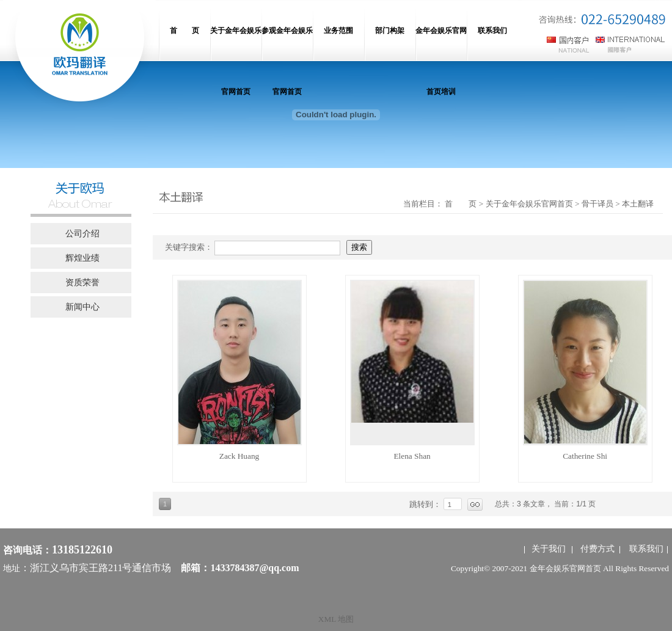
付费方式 (597, 549)
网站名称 (79, 55)
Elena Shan (412, 456)
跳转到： (426, 504)
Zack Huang (239, 456)
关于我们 (549, 549)
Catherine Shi (585, 456)
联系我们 (646, 549)
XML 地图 (336, 619)
